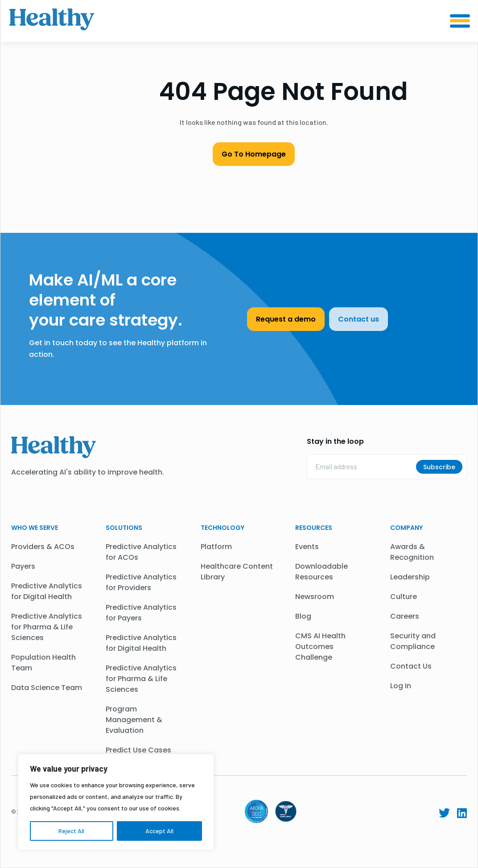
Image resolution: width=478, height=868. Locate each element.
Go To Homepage (254, 154)
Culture (404, 597)
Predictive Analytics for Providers (141, 582)
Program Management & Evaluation (134, 720)
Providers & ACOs (43, 547)
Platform (216, 547)
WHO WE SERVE (35, 528)
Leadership (410, 577)
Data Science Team (47, 688)
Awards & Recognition (412, 552)
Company (406, 528)
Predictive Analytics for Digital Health (47, 591)
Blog (303, 616)
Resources (314, 528)
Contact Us (411, 666)
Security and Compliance (413, 641)
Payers (23, 566)
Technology (223, 528)
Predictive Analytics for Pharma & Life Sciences (47, 627)
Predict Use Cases (138, 750)
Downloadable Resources (321, 572)
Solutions (124, 528)
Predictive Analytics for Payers (141, 613)
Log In (401, 686)
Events (307, 547)
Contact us (358, 319)
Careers (405, 616)
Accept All (159, 831)
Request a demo (286, 319)
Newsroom (315, 597)
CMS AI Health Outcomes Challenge (320, 647)
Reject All (71, 831)
